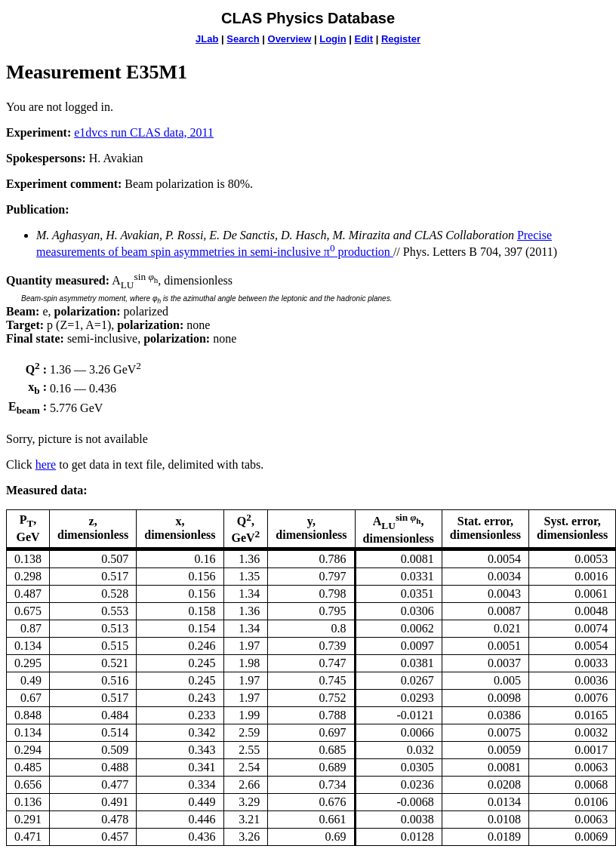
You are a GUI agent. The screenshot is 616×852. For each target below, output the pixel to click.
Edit (363, 39)
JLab (207, 39)
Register (401, 39)
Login (333, 39)
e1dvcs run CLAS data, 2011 (144, 132)
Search (243, 39)
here (46, 464)
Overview (290, 39)
